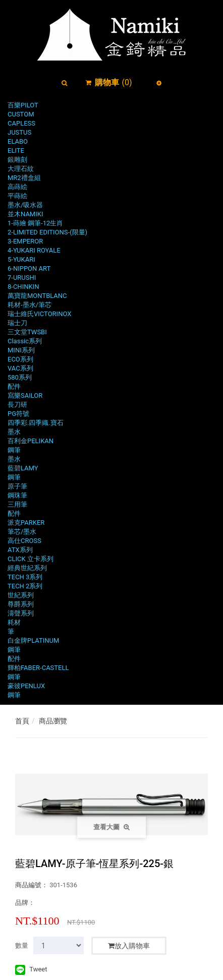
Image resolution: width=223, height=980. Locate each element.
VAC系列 (20, 368)
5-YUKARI (21, 259)
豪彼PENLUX (26, 686)
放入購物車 (129, 946)
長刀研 (17, 405)
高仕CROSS (24, 541)
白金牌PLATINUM (33, 640)
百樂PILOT (23, 105)
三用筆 (17, 504)
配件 (14, 386)
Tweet (38, 969)
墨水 (14, 432)
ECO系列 (20, 359)
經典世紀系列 (27, 568)
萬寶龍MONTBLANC (37, 296)
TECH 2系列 (25, 586)
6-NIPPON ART (29, 268)
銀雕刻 (17, 160)
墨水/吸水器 (25, 205)
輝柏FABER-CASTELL (38, 668)
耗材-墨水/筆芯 (30, 305)
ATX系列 (20, 550)
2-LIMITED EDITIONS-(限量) (47, 232)
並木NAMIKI (25, 214)
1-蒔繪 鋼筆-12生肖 (35, 223)
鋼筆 (14, 450)
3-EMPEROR (25, 241)
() (113, 82)
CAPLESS (21, 123)
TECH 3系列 (25, 577)
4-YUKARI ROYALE (34, 250)
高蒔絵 (17, 187)
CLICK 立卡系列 (31, 559)
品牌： (25, 903)
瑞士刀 (17, 323)
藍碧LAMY (23, 468)
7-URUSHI (22, 278)
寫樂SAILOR (25, 395)
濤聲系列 (21, 613)
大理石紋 (21, 169)
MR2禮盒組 (24, 178)
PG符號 (18, 414)
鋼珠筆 (17, 495)
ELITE (16, 150)
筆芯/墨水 (22, 532)
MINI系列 (21, 350)
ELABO (18, 141)
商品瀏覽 (53, 721)
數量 (22, 945)
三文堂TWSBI (27, 332)
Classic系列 (25, 341)
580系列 (20, 377)
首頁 (22, 721)
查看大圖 (111, 827)
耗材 (14, 622)
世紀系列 (21, 595)
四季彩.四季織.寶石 (36, 423)
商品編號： (32, 885)
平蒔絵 (17, 196)
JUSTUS (19, 132)
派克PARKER (26, 523)
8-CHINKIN (23, 287)
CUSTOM (21, 114)
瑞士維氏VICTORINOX (39, 314)
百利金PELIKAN (31, 441)
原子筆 (17, 486)
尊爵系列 (21, 604)
